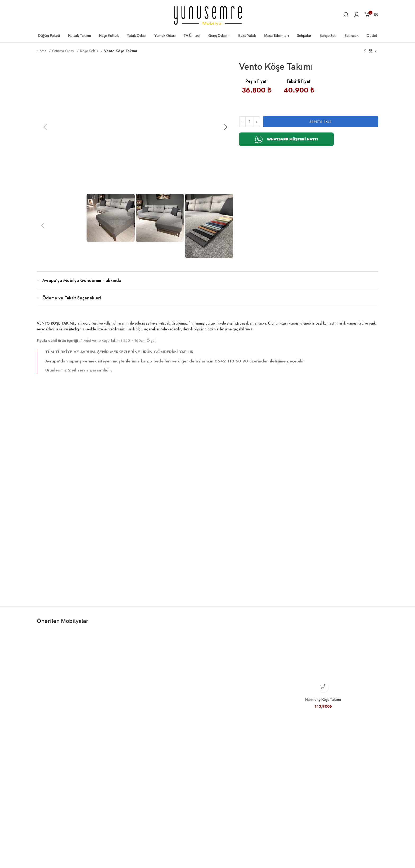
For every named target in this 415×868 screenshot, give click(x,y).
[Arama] (346, 15)
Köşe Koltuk (90, 51)
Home (42, 51)
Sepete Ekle (321, 122)
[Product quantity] (250, 122)
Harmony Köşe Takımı (323, 710)
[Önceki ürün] (365, 51)
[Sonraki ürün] (376, 51)
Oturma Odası (64, 51)
